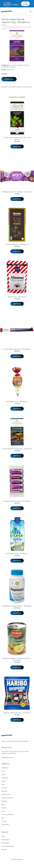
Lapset (4, 781)
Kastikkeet (5, 778)
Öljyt (3, 804)
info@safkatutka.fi (7, 757)
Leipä (3, 784)
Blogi (3, 836)
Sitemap (4, 850)
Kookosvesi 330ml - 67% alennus (17, 554)
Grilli (3, 771)
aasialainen (5, 768)
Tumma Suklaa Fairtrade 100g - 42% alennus (17, 449)
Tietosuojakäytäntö (8, 846)
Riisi (3, 818)
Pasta (3, 811)
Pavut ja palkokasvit (8, 814)
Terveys (4, 821)
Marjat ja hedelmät (7, 798)
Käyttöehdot (5, 843)
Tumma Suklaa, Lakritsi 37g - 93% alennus (17, 349)
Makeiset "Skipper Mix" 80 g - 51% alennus (17, 713)
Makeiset (21, 65)
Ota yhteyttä (5, 840)
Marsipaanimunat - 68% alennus (17, 402)
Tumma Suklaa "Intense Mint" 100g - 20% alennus (17, 138)
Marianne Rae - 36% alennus (17, 297)
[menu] (31, 11)
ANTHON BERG (11, 67)
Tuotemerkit (13, 65)
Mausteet (4, 801)
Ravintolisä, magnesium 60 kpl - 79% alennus (17, 606)
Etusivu (4, 25)
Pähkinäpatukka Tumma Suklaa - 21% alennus (17, 192)
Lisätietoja (9, 79)
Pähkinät (4, 808)
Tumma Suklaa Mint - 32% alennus (17, 244)
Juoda (3, 774)
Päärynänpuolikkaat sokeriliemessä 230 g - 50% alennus (17, 659)
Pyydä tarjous (25, 4)
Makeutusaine (6, 794)
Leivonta (4, 788)
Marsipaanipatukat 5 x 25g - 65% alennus (17, 501)
